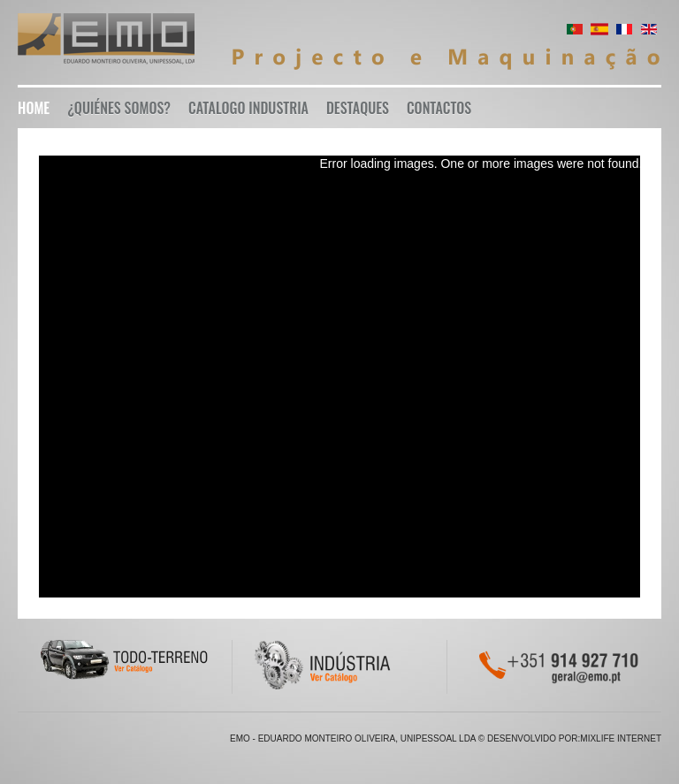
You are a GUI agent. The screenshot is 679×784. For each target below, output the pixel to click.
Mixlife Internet (621, 738)
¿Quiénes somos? (119, 108)
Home (34, 108)
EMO (106, 42)
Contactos (439, 108)
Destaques (358, 108)
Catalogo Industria (248, 108)
